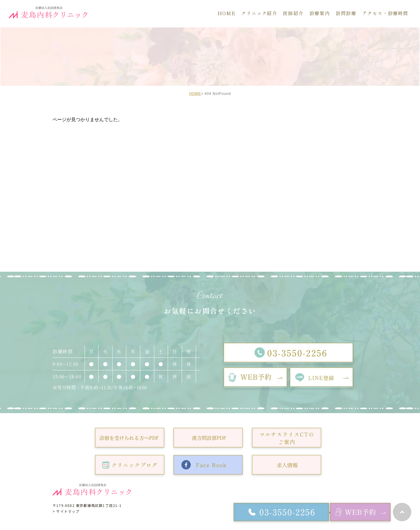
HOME (195, 94)
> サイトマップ (66, 511)
